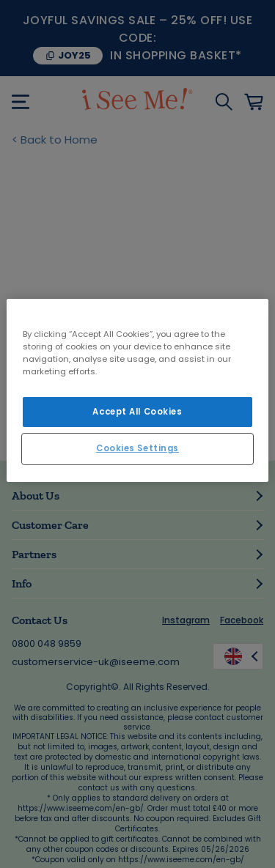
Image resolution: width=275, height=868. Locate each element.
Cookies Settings (137, 448)
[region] (137, 390)
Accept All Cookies (137, 411)
